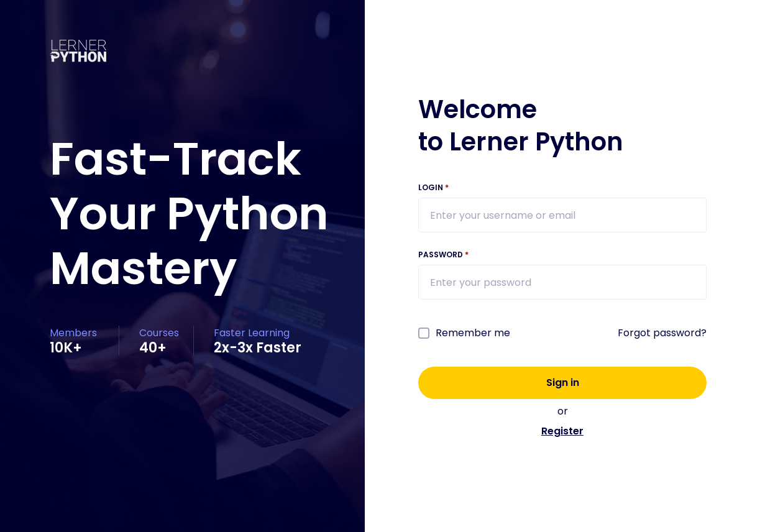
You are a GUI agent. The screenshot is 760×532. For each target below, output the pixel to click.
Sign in (563, 383)
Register (562, 431)
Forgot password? (662, 333)
